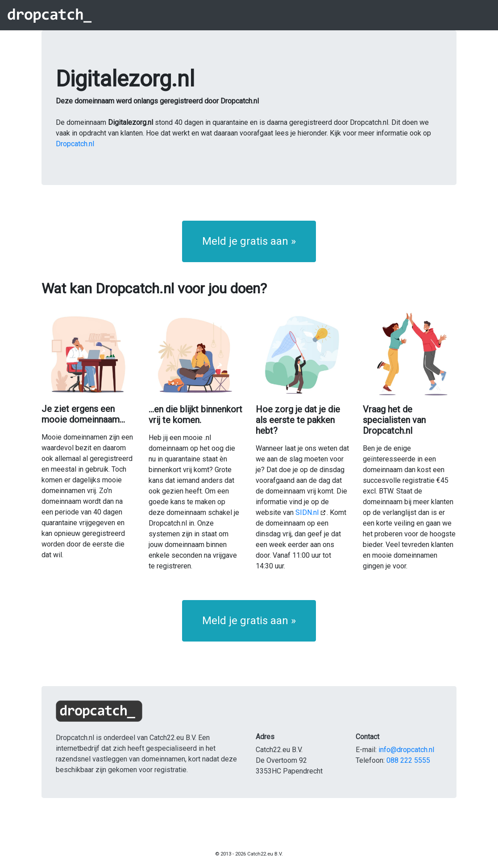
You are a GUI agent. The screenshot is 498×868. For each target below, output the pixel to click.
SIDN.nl (307, 512)
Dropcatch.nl (75, 144)
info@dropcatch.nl (406, 750)
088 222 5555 (408, 760)
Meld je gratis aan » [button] (249, 241)
